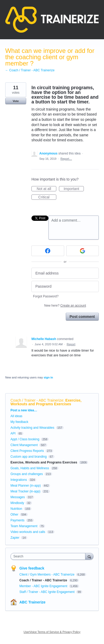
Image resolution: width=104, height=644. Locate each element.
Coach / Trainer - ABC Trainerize (37, 400)
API (13, 433)
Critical (47, 197)
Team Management (24, 526)
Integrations (19, 480)
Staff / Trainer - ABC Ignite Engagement (47, 592)
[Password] (65, 286)
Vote (16, 101)
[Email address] (65, 273)
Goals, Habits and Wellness (30, 468)
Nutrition (16, 509)
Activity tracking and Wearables (32, 428)
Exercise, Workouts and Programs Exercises (46, 402)
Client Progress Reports (27, 451)
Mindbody (17, 503)
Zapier (15, 538)
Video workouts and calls (28, 532)
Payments (17, 520)
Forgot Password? (46, 296)
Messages (18, 497)
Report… (66, 159)
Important (74, 189)
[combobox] (49, 556)
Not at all (46, 189)
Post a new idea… (24, 410)
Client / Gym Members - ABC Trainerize (47, 575)
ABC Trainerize (32, 602)
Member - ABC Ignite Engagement (44, 586)
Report (71, 344)
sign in (48, 377)
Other (14, 515)
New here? (65, 306)
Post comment (82, 317)
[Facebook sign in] (48, 251)
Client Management (24, 445)
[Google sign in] (83, 251)
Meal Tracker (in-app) (25, 491)
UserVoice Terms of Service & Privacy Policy (52, 632)
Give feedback (32, 568)
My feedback (19, 422)
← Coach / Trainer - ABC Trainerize (30, 70)
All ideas (16, 416)
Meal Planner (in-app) (26, 486)
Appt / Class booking (25, 439)
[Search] (89, 556)
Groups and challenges (27, 474)
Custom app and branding (29, 457)
